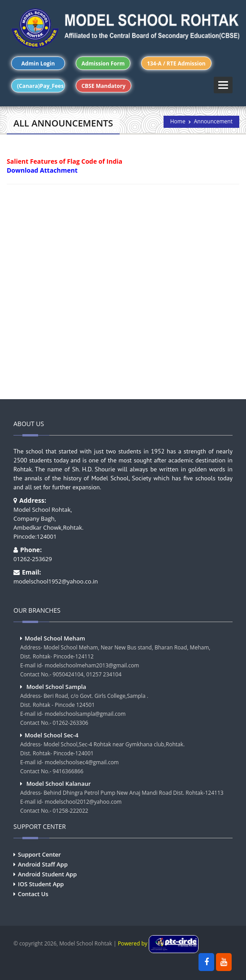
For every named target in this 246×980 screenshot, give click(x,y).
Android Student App (47, 874)
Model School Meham (55, 638)
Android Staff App (43, 864)
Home (178, 121)
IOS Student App (41, 884)
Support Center (39, 854)
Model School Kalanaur (59, 784)
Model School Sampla (56, 687)
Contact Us (33, 894)
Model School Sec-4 (52, 735)
